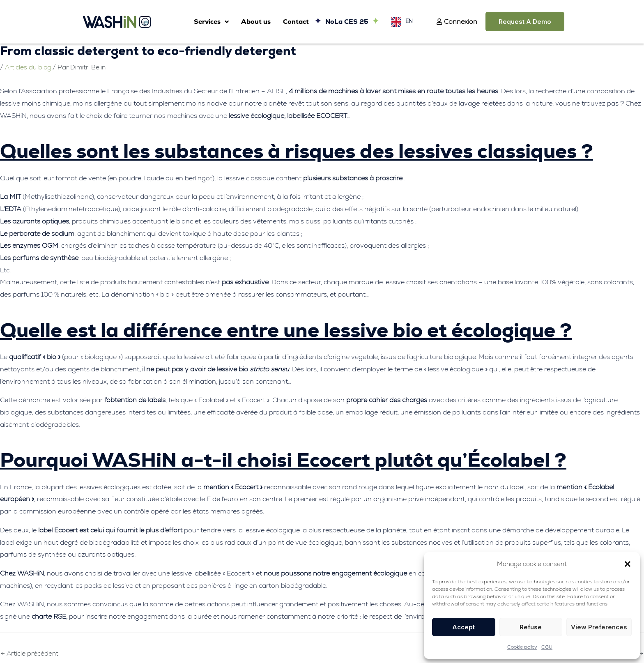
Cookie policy (522, 647)
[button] (628, 564)
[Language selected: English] (400, 22)
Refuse (531, 627)
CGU (547, 647)
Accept (463, 627)
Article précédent (30, 653)
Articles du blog (29, 67)
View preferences (599, 627)
